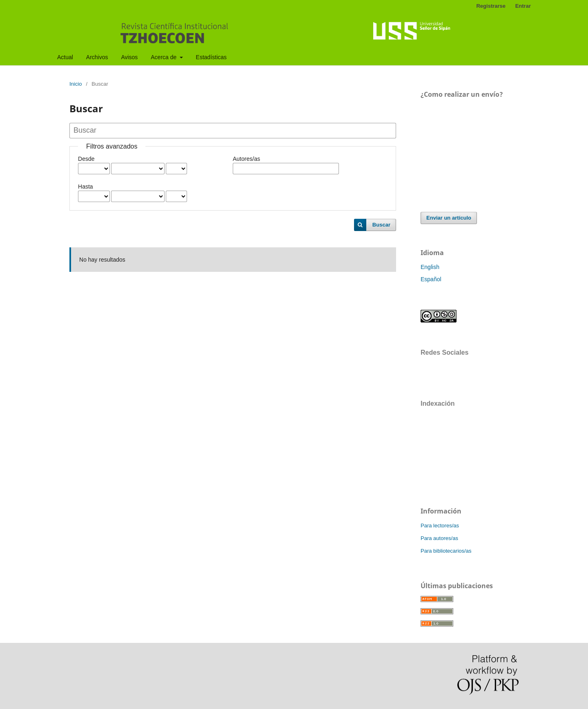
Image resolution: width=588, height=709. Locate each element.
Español (431, 279)
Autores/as (246, 159)
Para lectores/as (440, 526)
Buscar (381, 225)
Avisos (129, 57)
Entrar (523, 6)
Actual (65, 57)
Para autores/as (439, 538)
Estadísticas (211, 57)
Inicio (76, 84)
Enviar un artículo (449, 218)
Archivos (97, 57)
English (430, 267)
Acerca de (164, 57)
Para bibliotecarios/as (446, 551)
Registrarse (491, 6)
